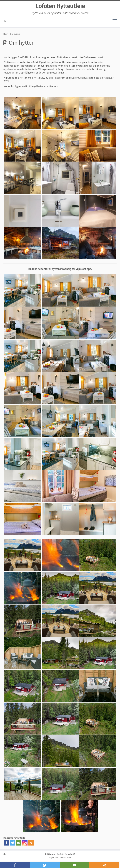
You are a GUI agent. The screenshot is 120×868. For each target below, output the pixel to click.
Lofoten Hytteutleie (60, 6)
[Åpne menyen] (115, 21)
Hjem (6, 34)
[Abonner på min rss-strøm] (6, 21)
